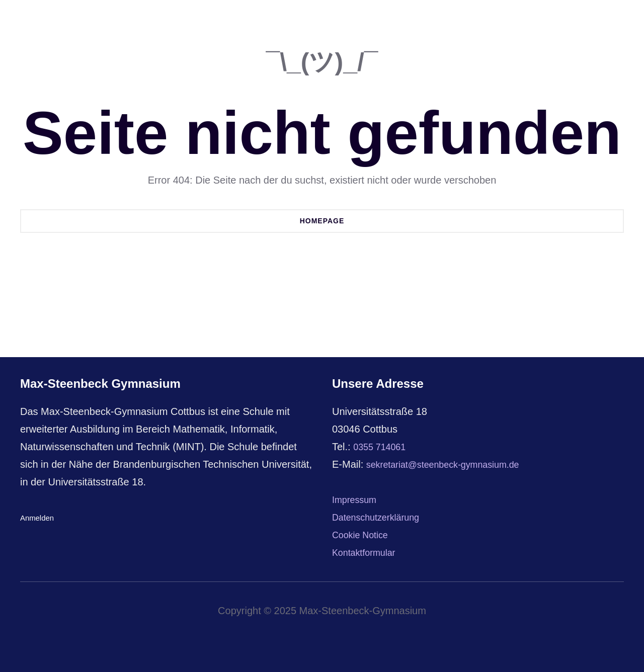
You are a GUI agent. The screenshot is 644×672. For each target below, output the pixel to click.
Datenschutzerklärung (381, 517)
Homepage (322, 221)
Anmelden (38, 518)
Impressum (357, 499)
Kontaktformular (368, 552)
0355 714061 (383, 447)
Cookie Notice (364, 535)
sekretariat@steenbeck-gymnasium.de (452, 464)
